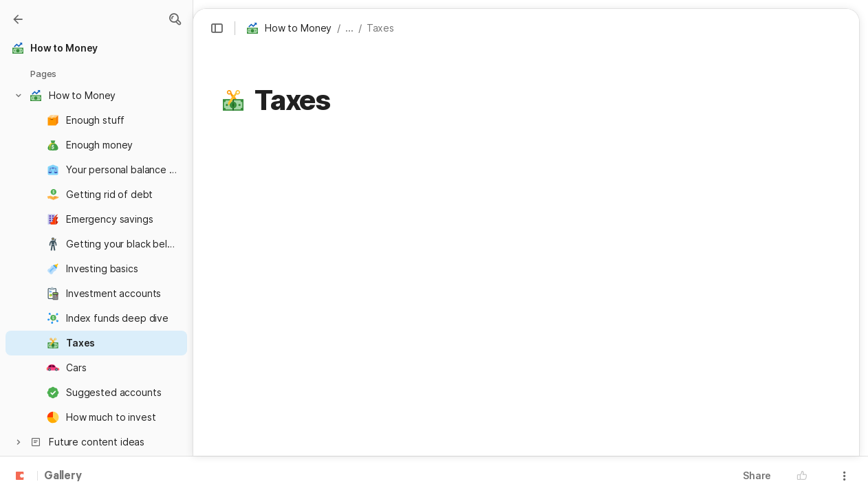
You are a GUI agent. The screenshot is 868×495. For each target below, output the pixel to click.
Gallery (63, 476)
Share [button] (757, 475)
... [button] (349, 28)
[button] (175, 19)
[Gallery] (18, 19)
